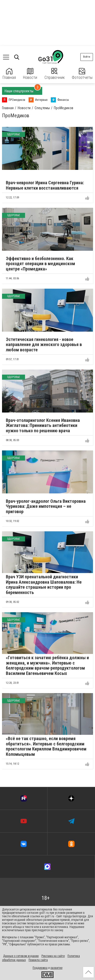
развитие (56, 968)
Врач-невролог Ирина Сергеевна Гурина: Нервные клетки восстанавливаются (45, 185)
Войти (87, 57)
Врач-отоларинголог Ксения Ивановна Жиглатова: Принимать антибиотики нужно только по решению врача (43, 425)
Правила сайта (38, 960)
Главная (9, 74)
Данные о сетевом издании (21, 956)
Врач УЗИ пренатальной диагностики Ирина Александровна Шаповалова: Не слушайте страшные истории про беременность (44, 585)
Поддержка (40, 968)
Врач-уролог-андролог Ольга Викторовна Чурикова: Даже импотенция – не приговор (46, 506)
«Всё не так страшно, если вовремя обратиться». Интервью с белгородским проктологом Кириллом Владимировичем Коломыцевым (46, 746)
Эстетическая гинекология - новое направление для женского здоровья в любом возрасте (44, 345)
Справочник (55, 74)
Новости (30, 74)
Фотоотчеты (82, 74)
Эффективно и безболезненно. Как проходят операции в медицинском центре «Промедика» (40, 264)
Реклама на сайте (53, 956)
